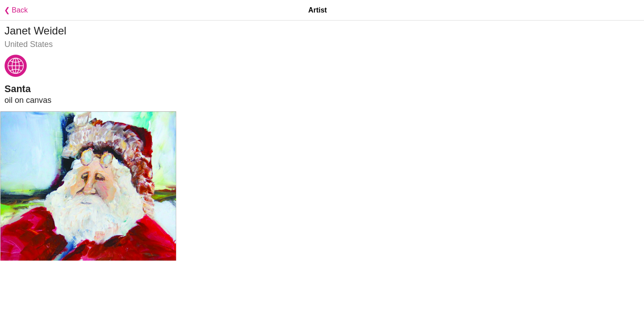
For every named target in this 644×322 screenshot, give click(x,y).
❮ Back (14, 10)
